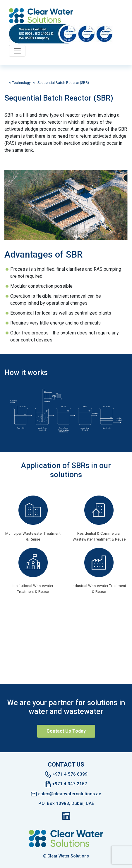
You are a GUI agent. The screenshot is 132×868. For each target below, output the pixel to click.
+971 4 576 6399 (66, 774)
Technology (21, 83)
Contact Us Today (66, 731)
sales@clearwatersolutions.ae (66, 794)
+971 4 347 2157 (66, 784)
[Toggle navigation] (17, 51)
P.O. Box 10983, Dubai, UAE (66, 803)
